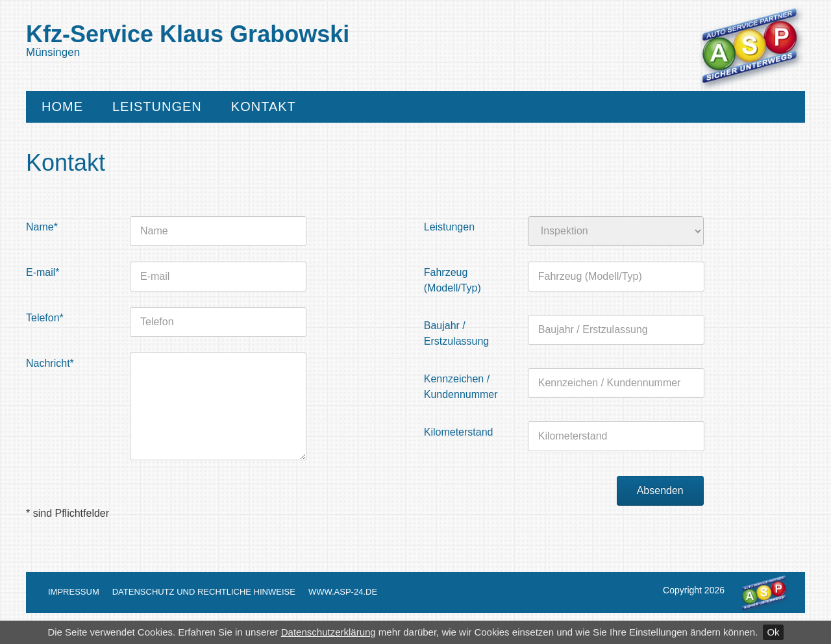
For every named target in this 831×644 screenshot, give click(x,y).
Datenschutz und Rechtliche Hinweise (204, 592)
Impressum (74, 592)
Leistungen (157, 107)
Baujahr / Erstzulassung (457, 333)
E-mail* (43, 272)
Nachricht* (50, 363)
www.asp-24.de (343, 592)
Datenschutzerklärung (329, 632)
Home (62, 107)
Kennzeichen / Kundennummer (461, 387)
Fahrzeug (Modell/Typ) (453, 280)
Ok (773, 632)
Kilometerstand (459, 432)
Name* (42, 227)
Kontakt (264, 107)
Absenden (660, 490)
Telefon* (45, 318)
